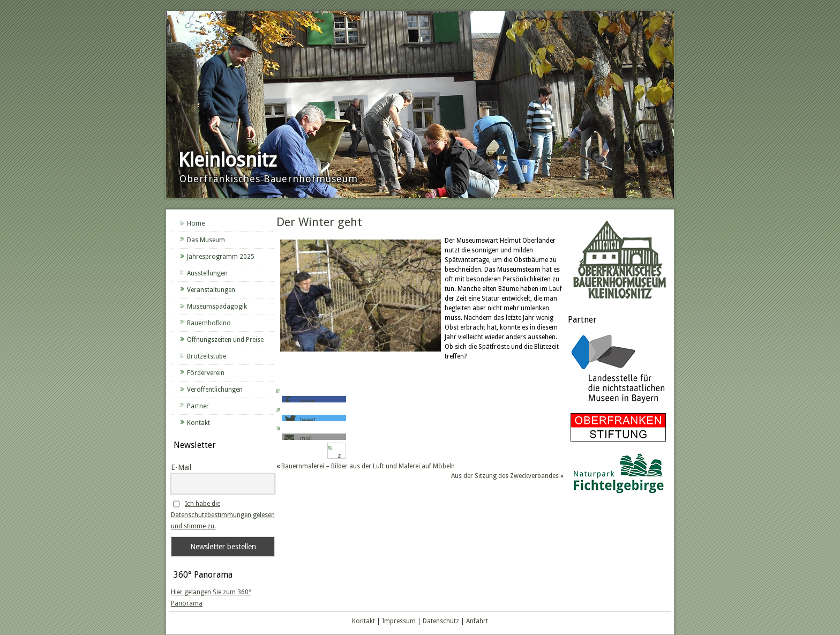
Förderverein (206, 373)
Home (196, 223)
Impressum (399, 621)
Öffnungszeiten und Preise (225, 340)
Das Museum (206, 240)
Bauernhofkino (209, 323)
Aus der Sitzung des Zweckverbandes (505, 476)
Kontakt (198, 423)
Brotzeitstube (207, 356)
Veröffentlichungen (215, 390)
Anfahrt (477, 621)
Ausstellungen (207, 273)
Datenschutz (441, 621)
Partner (198, 406)
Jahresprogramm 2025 (221, 257)
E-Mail (181, 467)
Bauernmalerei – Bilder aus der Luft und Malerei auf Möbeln (368, 466)
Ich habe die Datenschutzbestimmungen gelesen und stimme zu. (223, 515)
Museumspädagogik (217, 307)
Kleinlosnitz (227, 160)
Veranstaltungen (211, 290)
